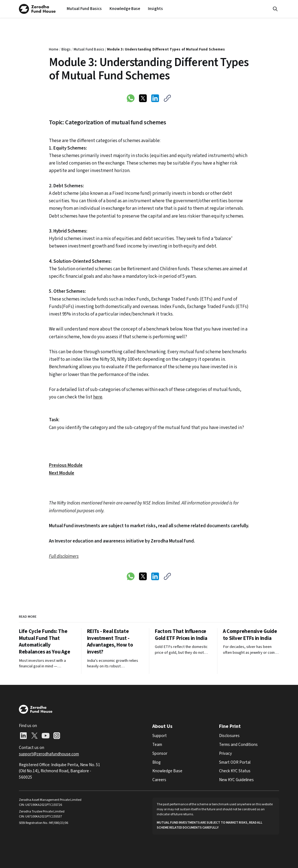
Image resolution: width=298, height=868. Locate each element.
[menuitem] (84, 9)
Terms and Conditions (238, 745)
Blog (157, 762)
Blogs (66, 49)
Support (160, 736)
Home (54, 49)
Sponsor (160, 753)
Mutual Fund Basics (84, 9)
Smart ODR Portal (235, 762)
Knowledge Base (125, 9)
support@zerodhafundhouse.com (49, 754)
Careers (159, 780)
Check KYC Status (235, 771)
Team (157, 745)
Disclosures (229, 736)
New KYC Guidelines (236, 780)
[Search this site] (275, 9)
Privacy (225, 753)
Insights (155, 9)
